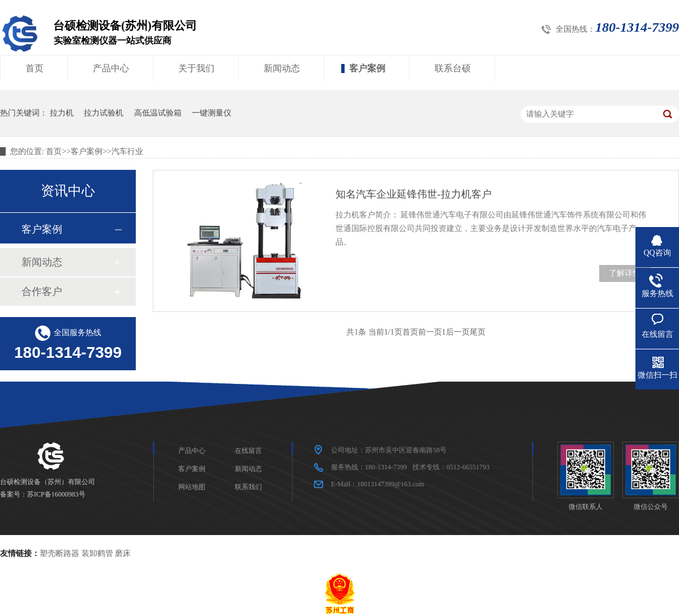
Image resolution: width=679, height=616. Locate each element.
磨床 (123, 553)
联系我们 (248, 487)
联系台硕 (453, 68)
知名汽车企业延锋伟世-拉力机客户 (414, 194)
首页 (35, 68)
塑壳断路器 (59, 553)
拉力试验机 (104, 113)
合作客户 (42, 292)
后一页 (458, 332)
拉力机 (62, 113)
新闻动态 (282, 68)
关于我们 (196, 68)
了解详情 (625, 273)
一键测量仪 (212, 113)
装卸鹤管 (97, 553)
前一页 (430, 332)
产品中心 (111, 68)
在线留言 (248, 451)
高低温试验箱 (158, 113)
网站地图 (192, 487)
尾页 (478, 332)
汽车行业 (127, 151)
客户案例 (367, 68)
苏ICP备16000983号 (56, 494)
